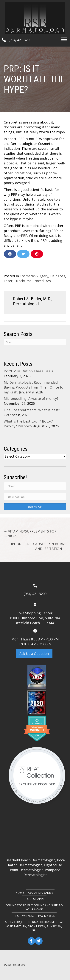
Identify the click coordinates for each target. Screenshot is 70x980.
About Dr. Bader (40, 893)
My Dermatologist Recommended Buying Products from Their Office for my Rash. (34, 387)
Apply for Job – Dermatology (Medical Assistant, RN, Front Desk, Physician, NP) (34, 926)
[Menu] (64, 39)
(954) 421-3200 (20, 40)
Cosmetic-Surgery (34, 276)
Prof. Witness (24, 916)
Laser (8, 281)
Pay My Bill (46, 916)
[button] (34, 654)
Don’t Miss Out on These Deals (28, 371)
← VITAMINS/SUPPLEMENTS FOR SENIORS (30, 534)
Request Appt (34, 899)
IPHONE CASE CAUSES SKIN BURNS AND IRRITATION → (39, 546)
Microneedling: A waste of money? (31, 398)
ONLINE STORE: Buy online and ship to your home (34, 907)
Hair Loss (58, 276)
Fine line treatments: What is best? (32, 410)
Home (20, 892)
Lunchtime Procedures (33, 281)
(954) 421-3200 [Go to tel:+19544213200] (35, 594)
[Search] (35, 342)
